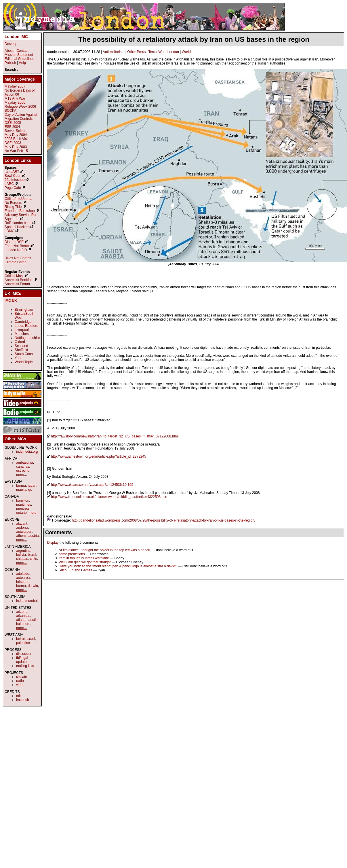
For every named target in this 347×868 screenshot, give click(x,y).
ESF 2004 (12, 127)
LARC (9, 184)
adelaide (23, 574)
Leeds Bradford (26, 326)
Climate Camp (16, 262)
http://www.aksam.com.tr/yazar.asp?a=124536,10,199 (92, 485)
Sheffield (21, 350)
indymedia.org (27, 452)
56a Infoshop (15, 180)
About (9, 51)
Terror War (157, 52)
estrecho (23, 471)
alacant (22, 524)
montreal (23, 509)
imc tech (23, 700)
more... (21, 475)
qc (30, 490)
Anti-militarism (114, 52)
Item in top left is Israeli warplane (84, 558)
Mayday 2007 (15, 86)
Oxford (20, 342)
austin (33, 620)
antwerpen (24, 532)
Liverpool (22, 330)
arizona (22, 612)
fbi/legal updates (22, 660)
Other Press (136, 52)
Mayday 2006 (15, 103)
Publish (10, 63)
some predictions (72, 554)
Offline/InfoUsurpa (19, 199)
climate (22, 677)
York (18, 358)
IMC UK (11, 301)
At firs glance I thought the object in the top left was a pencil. (105, 550)
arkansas (23, 616)
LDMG (10, 231)
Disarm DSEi (15, 242)
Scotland (21, 346)
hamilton (23, 501)
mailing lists (25, 666)
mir (19, 696)
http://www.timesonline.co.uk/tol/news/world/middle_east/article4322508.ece (109, 497)
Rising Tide (14, 207)
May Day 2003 (16, 147)
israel (31, 639)
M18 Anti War (15, 98)
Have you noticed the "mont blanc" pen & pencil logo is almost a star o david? (118, 566)
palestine (23, 643)
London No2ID (16, 250)
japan (32, 486)
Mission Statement (19, 55)
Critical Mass (15, 276)
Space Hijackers (17, 227)
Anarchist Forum (17, 284)
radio (20, 681)
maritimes (24, 505)
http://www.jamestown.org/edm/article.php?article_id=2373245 (99, 456)
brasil (32, 555)
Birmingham (24, 310)
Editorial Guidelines (19, 59)
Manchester (24, 334)
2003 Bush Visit (17, 139)
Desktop (11, 44)
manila (21, 490)
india (20, 601)
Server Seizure (16, 131)
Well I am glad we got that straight (85, 562)
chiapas (22, 559)
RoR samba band (18, 223)
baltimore (23, 624)
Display (53, 543)
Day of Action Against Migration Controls (21, 117)
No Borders (13, 203)
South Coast (24, 354)
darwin (33, 586)
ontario (21, 513)
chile (34, 559)
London (173, 52)
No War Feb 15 (16, 151)
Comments (59, 532)
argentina (23, 551)
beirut (20, 639)
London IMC (16, 37)
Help (22, 63)
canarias (23, 467)
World (186, 52)
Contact (22, 51)
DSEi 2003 (13, 143)
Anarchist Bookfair (19, 280)
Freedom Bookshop (20, 211)
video (20, 685)
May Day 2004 (16, 135)
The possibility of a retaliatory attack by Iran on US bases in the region (194, 39)
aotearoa (23, 578)
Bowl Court (13, 176)
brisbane (23, 582)
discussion (24, 654)
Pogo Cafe (13, 188)
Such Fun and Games (76, 570)
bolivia (21, 555)
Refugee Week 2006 (20, 107)
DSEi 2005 (13, 123)
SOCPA (11, 111)
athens (21, 536)
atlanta (21, 620)
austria (34, 536)
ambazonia (25, 463)
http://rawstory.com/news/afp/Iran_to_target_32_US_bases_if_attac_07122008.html (115, 436)
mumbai (32, 601)
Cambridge (23, 322)
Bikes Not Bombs (18, 258)
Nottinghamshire (27, 338)
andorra (22, 528)
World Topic (24, 362)
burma (21, 486)
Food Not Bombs (18, 246)
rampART (12, 172)
